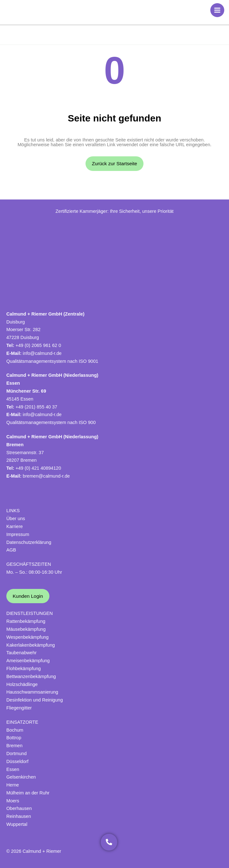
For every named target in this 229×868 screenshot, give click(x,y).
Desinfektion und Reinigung (35, 700)
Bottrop (14, 738)
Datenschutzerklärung (29, 542)
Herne (13, 785)
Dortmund (16, 754)
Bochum (15, 730)
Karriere (15, 526)
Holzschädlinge (22, 684)
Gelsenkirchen (21, 777)
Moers (13, 801)
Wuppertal (17, 824)
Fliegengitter (19, 708)
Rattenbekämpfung (26, 621)
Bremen (14, 746)
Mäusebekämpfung (26, 629)
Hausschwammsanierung (32, 692)
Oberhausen (19, 808)
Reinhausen (19, 816)
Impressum (18, 534)
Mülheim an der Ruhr (28, 793)
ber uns (18, 519)
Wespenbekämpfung (27, 637)
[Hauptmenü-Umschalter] (217, 10)
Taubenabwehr (22, 653)
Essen (13, 769)
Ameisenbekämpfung (28, 661)
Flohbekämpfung (24, 669)
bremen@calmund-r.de (46, 476)
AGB (11, 550)
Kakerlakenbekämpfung (31, 645)
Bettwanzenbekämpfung (31, 676)
